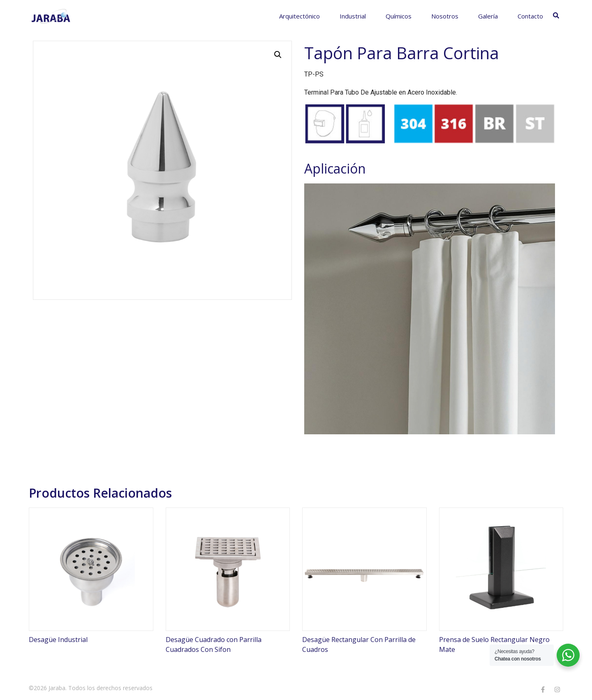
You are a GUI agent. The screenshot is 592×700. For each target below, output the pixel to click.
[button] (278, 55)
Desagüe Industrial (58, 640)
